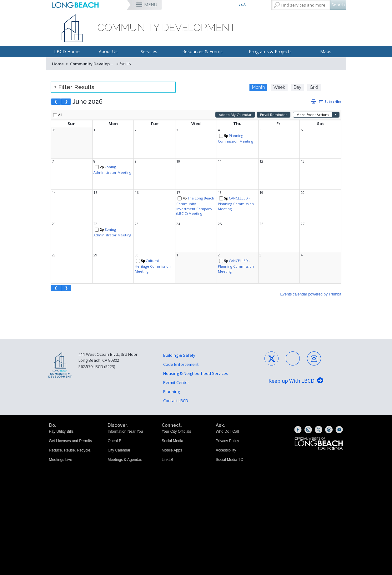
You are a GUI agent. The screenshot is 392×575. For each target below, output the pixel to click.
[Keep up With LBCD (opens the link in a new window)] (296, 352)
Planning (171, 363)
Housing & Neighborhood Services (196, 345)
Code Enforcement (181, 335)
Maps (326, 51)
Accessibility (226, 421)
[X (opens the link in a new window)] (319, 401)
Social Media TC (229, 431)
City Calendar (119, 421)
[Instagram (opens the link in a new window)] (308, 401)
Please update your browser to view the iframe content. (294, 87)
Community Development (93, 64)
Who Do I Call (227, 403)
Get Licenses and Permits (70, 412)
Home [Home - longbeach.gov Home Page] (58, 64)
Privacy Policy (227, 412)
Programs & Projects (270, 51)
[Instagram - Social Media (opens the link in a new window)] (314, 330)
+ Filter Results (74, 87)
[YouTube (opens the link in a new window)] (339, 401)
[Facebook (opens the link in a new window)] (298, 401)
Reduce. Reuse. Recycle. (70, 421)
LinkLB (167, 431)
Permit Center (176, 354)
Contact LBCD (176, 372)
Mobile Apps (172, 421)
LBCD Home (67, 51)
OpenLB (114, 412)
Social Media (172, 412)
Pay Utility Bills (61, 403)
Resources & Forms (202, 51)
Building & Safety (179, 326)
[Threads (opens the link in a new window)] (329, 401)
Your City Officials (176, 403)
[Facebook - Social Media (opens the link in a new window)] (293, 330)
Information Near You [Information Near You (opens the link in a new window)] (125, 403)
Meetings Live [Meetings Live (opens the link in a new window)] (61, 431)
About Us (108, 51)
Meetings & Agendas (125, 431)
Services (149, 51)
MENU (151, 5)
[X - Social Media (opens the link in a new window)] (271, 330)
